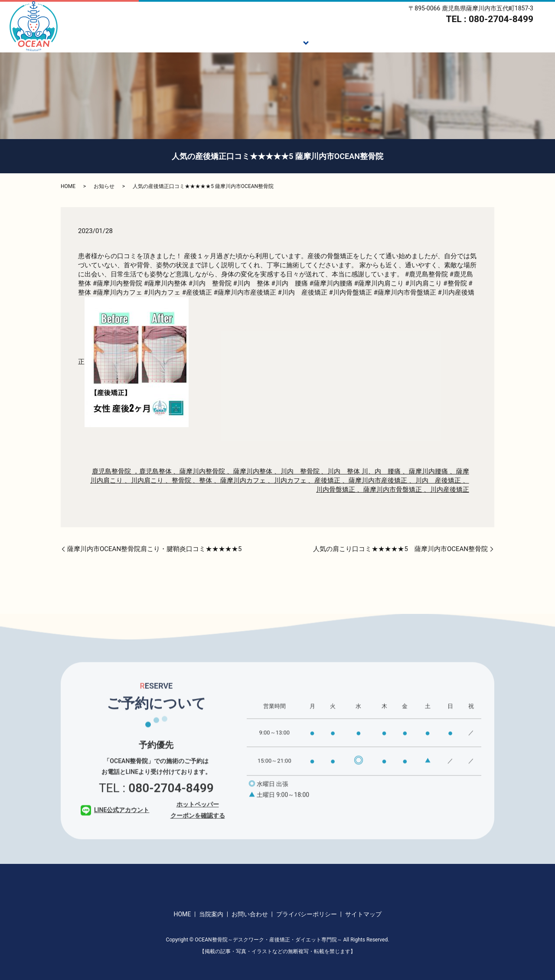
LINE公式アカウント (115, 822)
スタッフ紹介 (438, 42)
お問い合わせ (250, 914)
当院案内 (489, 42)
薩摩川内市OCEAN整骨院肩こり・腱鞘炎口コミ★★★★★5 (155, 549)
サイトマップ (363, 914)
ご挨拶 (232, 42)
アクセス (533, 42)
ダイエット (384, 42)
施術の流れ (333, 42)
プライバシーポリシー (307, 914)
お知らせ (104, 186)
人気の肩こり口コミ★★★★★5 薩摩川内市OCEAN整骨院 (400, 549)
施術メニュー (279, 42)
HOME (194, 42)
